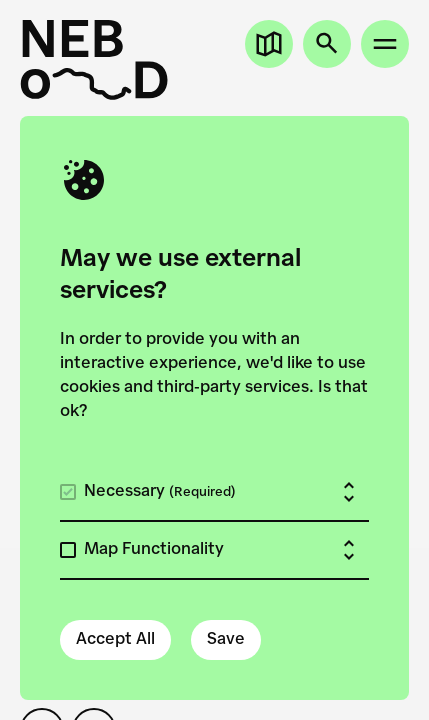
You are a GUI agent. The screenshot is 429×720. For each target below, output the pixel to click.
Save (226, 640)
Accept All (115, 640)
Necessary (160, 492)
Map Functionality (154, 550)
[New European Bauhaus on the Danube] (94, 60)
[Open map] (269, 44)
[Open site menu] (385, 44)
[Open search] (327, 44)
